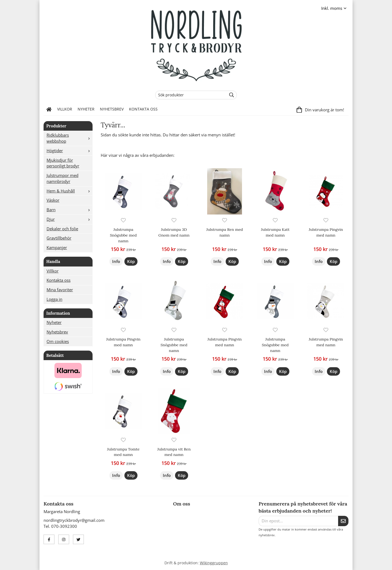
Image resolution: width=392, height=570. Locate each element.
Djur (69, 219)
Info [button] (116, 261)
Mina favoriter (60, 290)
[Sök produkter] (190, 95)
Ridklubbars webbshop (69, 138)
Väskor (53, 200)
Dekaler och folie (62, 229)
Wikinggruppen (214, 563)
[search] (230, 95)
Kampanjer (57, 247)
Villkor (65, 109)
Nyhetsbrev (112, 109)
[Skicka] (343, 521)
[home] (49, 109)
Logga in (54, 299)
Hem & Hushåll (69, 191)
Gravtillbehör (59, 238)
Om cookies (58, 341)
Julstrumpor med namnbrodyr (62, 178)
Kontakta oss (143, 109)
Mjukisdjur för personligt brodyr (63, 163)
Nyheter (86, 109)
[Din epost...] (298, 521)
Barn (69, 210)
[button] (131, 261)
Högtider (69, 151)
